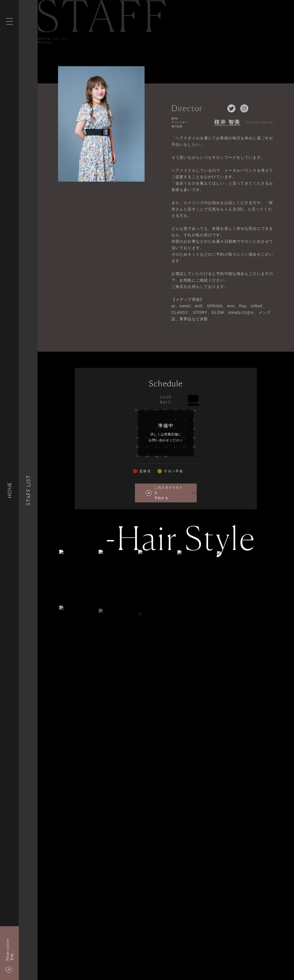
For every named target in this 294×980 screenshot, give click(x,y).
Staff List (28, 490)
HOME (9, 490)
